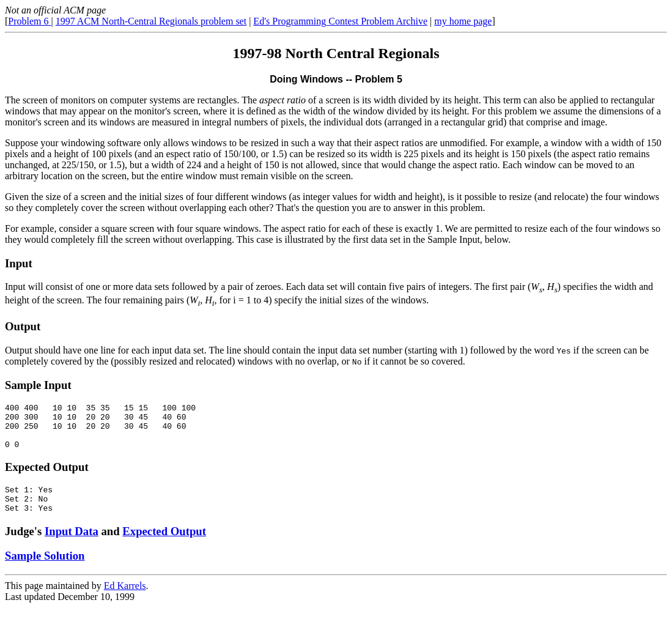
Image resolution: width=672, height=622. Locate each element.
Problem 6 (29, 21)
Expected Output (164, 546)
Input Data (72, 546)
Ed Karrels (125, 600)
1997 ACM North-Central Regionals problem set (151, 21)
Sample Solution (45, 570)
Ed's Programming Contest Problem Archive (340, 21)
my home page (463, 21)
